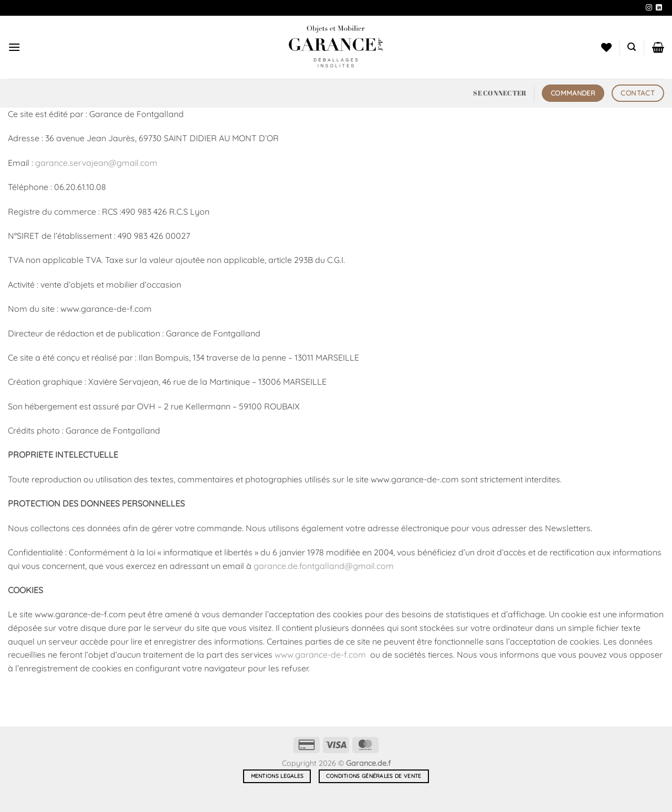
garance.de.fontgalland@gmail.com (324, 566)
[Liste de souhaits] (606, 47)
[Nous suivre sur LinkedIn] (659, 8)
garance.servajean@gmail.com (96, 163)
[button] (14, 47)
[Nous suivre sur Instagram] (649, 8)
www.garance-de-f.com (320, 655)
